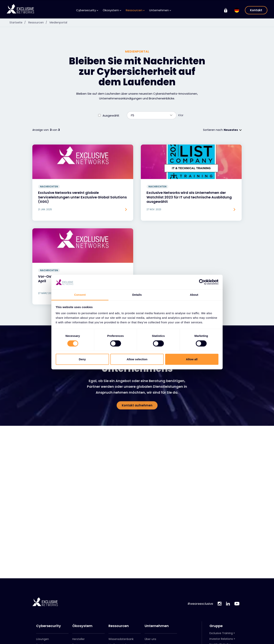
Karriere (150, 612)
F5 (150, 83)
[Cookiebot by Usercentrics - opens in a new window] (202, 282)
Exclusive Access (83, 629)
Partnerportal (79, 624)
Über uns (150, 607)
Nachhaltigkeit (219, 612)
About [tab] (194, 295)
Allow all (192, 359)
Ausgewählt (111, 83)
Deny (82, 359)
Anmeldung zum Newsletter (119, 620)
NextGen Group (220, 635)
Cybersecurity (49, 594)
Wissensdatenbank (121, 607)
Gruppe (216, 594)
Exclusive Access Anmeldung (81, 637)
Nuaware (215, 629)
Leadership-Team (157, 618)
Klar (181, 83)
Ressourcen (119, 594)
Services (42, 612)
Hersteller (78, 607)
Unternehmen (157, 594)
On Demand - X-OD (223, 618)
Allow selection (137, 359)
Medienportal (117, 612)
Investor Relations (221, 606)
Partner (77, 612)
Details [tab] (137, 295)
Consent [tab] (80, 295)
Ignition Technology (223, 623)
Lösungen (43, 607)
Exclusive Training (221, 601)
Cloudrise (216, 640)
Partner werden (82, 618)
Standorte (151, 624)
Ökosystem (82, 594)
